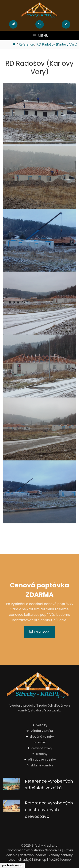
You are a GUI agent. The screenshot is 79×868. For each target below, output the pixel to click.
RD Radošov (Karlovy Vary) (57, 44)
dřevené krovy (39, 748)
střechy (39, 754)
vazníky (40, 725)
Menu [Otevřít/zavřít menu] (41, 36)
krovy (39, 742)
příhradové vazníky (40, 759)
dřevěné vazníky (40, 737)
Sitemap (40, 860)
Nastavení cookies (33, 855)
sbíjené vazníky (40, 765)
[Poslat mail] (13, 24)
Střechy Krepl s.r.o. (45, 846)
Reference (26, 44)
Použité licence (60, 860)
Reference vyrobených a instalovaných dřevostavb (49, 810)
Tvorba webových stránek (25, 850)
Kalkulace (39, 632)
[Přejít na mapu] (66, 24)
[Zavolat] (39, 24)
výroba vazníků (39, 731)
